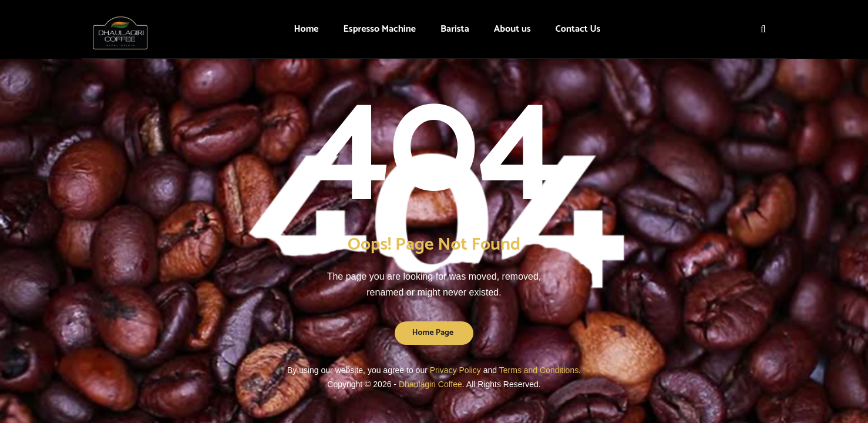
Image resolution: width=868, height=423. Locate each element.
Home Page (433, 333)
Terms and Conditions (539, 370)
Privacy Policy (455, 370)
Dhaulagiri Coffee (430, 384)
